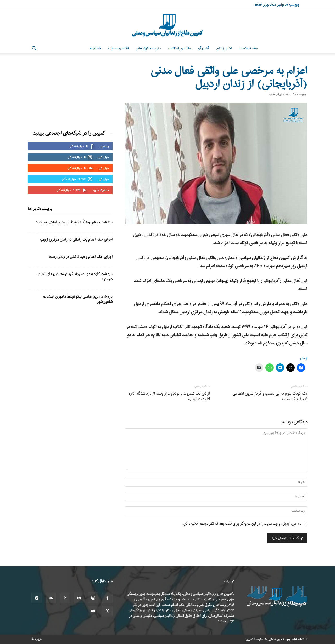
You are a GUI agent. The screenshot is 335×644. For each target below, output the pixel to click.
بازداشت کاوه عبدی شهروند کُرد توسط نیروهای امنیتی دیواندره (74, 277)
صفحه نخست (248, 49)
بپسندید (104, 146)
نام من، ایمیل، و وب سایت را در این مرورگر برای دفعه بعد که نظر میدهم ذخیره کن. (242, 524)
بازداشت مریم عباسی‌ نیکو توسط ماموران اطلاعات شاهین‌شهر (78, 299)
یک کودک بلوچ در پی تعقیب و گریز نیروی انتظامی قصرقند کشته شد (270, 396)
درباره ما (37, 639)
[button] (34, 49)
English (95, 49)
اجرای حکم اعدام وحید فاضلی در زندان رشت (81, 257)
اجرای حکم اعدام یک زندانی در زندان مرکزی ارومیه (76, 240)
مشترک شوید (101, 190)
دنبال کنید (103, 157)
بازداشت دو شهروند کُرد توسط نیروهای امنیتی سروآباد (74, 222)
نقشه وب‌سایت (118, 49)
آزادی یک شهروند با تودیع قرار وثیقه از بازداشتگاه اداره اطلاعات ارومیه (169, 396)
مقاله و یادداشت (180, 49)
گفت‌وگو (204, 49)
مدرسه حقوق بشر (149, 49)
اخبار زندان (224, 49)
